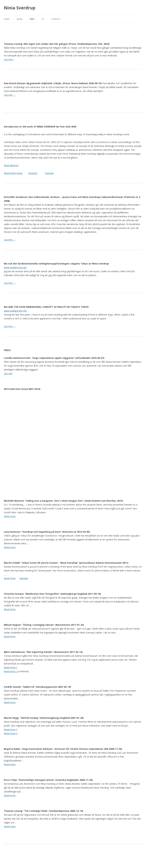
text (32, 19)
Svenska (24, 578)
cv (43, 19)
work (20, 19)
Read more (10, 516)
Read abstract (11, 165)
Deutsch (33, 173)
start (7, 19)
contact (56, 19)
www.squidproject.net (15, 267)
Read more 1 (11, 667)
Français (49, 173)
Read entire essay (13, 173)
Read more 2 (11, 671)
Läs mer (10, 240)
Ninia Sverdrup (20, 8)
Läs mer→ (9, 59)
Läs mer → (10, 95)
